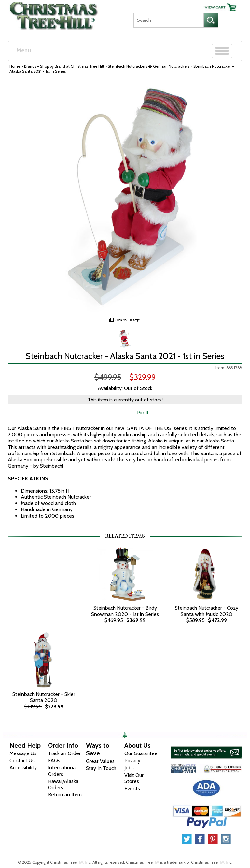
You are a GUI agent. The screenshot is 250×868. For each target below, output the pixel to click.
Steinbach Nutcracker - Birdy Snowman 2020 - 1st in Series (125, 611)
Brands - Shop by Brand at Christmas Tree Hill (64, 66)
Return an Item (65, 795)
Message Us (23, 753)
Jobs (129, 768)
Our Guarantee (141, 753)
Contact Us (22, 760)
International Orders (62, 771)
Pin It (143, 412)
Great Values (100, 761)
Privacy (132, 760)
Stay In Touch (101, 768)
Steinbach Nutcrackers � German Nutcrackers (149, 66)
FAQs (54, 760)
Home (15, 66)
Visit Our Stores (134, 778)
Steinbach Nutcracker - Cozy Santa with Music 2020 (207, 611)
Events (132, 788)
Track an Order (64, 753)
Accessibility (23, 768)
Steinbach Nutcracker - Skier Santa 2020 (44, 697)
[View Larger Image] (125, 197)
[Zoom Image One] (125, 338)
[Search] (168, 20)
